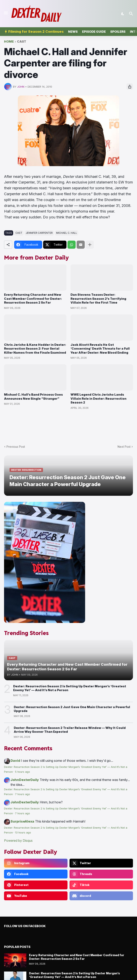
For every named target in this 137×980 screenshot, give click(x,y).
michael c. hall (67, 233)
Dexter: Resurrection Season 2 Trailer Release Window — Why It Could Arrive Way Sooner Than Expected (70, 730)
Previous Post (16, 447)
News (73, 32)
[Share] (130, 87)
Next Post (124, 447)
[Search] (132, 14)
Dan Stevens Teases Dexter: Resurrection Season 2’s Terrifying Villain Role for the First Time (98, 299)
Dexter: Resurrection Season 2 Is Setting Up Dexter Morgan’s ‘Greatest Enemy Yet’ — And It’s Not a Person (70, 688)
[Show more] (90, 245)
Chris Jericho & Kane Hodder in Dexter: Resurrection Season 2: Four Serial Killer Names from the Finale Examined (35, 349)
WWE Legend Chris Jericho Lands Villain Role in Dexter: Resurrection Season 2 (98, 398)
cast (22, 42)
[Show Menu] (6, 13)
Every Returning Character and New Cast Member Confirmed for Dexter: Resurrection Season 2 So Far (33, 299)
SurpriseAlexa (22, 821)
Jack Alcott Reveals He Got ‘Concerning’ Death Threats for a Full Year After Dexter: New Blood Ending (100, 349)
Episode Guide (94, 32)
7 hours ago (22, 794)
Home (9, 42)
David (15, 761)
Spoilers (118, 32)
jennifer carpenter (39, 233)
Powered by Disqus (18, 841)
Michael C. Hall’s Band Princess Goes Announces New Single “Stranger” (33, 397)
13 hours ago (23, 833)
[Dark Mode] (123, 14)
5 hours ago (22, 772)
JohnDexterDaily (25, 780)
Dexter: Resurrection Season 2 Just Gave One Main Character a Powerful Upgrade (72, 709)
